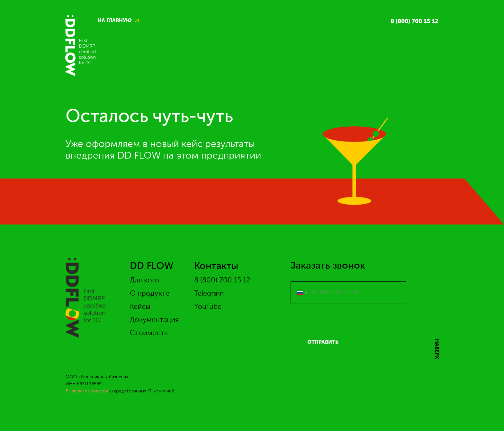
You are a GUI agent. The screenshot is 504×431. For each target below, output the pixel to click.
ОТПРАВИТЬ (323, 343)
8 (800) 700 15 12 (414, 22)
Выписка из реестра (87, 391)
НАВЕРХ (437, 349)
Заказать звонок (328, 266)
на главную (115, 21)
